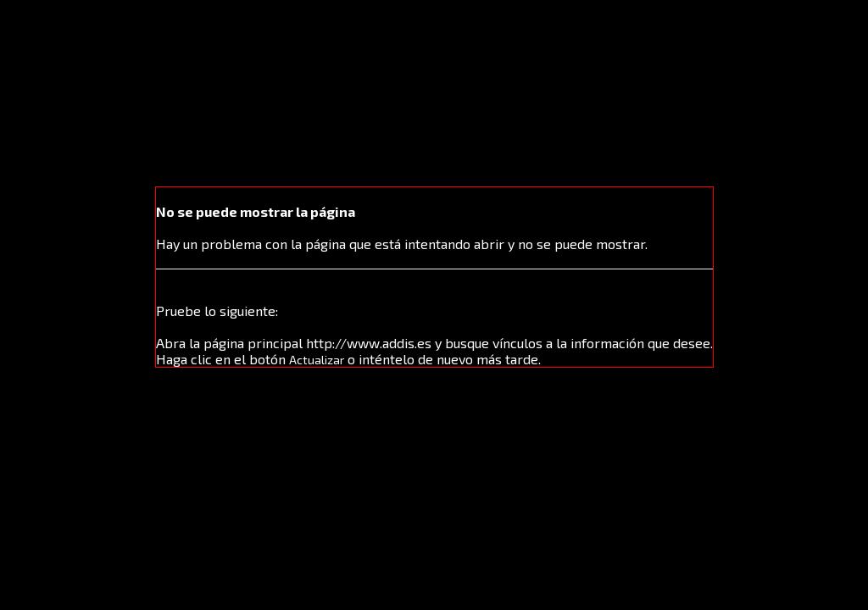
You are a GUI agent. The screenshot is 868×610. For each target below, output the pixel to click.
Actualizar (317, 360)
